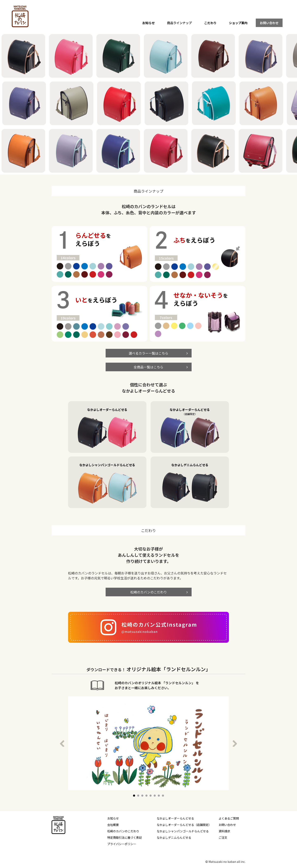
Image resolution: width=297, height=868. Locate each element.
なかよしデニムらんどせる (174, 837)
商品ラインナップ (179, 23)
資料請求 (224, 831)
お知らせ (148, 23)
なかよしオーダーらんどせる (175, 818)
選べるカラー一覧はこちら (148, 353)
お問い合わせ (269, 23)
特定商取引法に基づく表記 (125, 837)
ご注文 (223, 837)
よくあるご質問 (229, 818)
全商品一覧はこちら (148, 367)
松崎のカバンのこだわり (149, 592)
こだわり (210, 23)
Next (236, 743)
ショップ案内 (238, 23)
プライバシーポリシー (122, 844)
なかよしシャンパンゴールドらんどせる (183, 831)
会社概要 (113, 825)
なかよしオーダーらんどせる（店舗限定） (184, 825)
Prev (63, 743)
